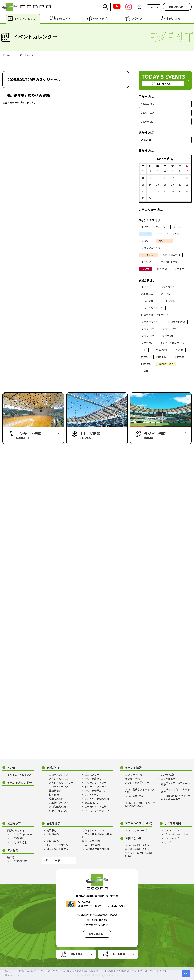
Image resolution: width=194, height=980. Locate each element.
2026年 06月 (148, 104)
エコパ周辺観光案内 (18, 861)
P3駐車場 (179, 357)
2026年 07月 (148, 113)
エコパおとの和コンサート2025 (175, 791)
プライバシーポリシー (177, 834)
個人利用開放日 (172, 255)
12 (172, 178)
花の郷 (179, 350)
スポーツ (161, 227)
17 (158, 184)
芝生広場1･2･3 (93, 802)
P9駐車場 (161, 357)
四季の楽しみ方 (16, 830)
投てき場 (166, 294)
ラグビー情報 (132, 779)
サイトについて (173, 830)
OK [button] (186, 973)
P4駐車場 (146, 364)
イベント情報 (133, 768)
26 (172, 191)
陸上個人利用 (56, 799)
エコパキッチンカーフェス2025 (175, 784)
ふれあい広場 (161, 350)
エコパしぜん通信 (17, 842)
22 (143, 191)
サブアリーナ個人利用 (97, 799)
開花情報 (162, 269)
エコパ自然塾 (168, 779)
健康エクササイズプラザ (154, 315)
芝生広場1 (168, 336)
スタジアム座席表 (59, 779)
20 (180, 184)
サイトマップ (172, 838)
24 (158, 191)
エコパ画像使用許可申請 (95, 849)
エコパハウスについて (139, 823)
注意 (147, 269)
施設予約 (51, 830)
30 (150, 198)
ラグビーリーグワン (168, 234)
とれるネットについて (94, 830)
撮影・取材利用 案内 (58, 849)
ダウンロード (53, 860)
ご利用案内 (53, 834)
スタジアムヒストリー (61, 782)
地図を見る (77, 954)
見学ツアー (147, 262)
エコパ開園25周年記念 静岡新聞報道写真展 (176, 798)
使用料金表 (53, 841)
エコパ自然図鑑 (16, 838)
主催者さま (53, 823)
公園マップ (14, 823)
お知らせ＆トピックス (19, 774)
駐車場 (145, 357)
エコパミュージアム (60, 786)
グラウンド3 (148, 336)
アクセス (13, 850)
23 (150, 191)
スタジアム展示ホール (172, 343)
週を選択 (146, 140)
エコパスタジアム (165, 287)
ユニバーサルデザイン (97, 811)
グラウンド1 (148, 329)
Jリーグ (145, 234)
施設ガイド (53, 768)
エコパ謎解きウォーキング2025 (140, 791)
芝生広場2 (147, 343)
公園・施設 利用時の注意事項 (97, 836)
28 (187, 191)
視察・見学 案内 (91, 841)
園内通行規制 (166, 364)
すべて (145, 227)
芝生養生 (179, 269)
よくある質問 (173, 823)
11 (165, 178)
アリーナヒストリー (95, 782)
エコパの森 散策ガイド (20, 834)
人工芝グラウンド (151, 322)
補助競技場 (147, 294)
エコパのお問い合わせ (137, 845)
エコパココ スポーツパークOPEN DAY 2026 (140, 804)
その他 (145, 371)
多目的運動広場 (177, 322)
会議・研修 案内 (91, 845)
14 (187, 178)
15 (143, 184)
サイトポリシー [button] (13, 975)
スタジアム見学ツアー (137, 782)
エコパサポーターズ (136, 830)
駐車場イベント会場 (95, 806)
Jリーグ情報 (168, 774)
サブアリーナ (173, 301)
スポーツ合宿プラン (57, 845)
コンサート (164, 241)
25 (165, 191)
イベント (146, 241)
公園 (144, 350)
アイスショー (148, 255)
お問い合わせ (176, 7)
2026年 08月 (148, 121)
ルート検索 (119, 954)
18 (165, 184)
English (154, 7)
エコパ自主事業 (169, 262)
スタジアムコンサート (153, 248)
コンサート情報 (134, 774)
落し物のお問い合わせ (137, 849)
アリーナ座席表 (93, 779)
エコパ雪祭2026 (134, 796)
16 (150, 184)
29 (143, 198)
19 (172, 184)
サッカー (178, 227)
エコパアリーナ (150, 301)
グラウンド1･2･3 (58, 811)
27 (180, 191)
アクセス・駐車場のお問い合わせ (138, 855)
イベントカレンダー (20, 783)
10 (158, 178)
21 (187, 184)
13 (180, 178)
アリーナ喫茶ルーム (95, 791)
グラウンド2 (169, 329)
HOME (11, 768)
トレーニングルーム (152, 308)
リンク (168, 842)
